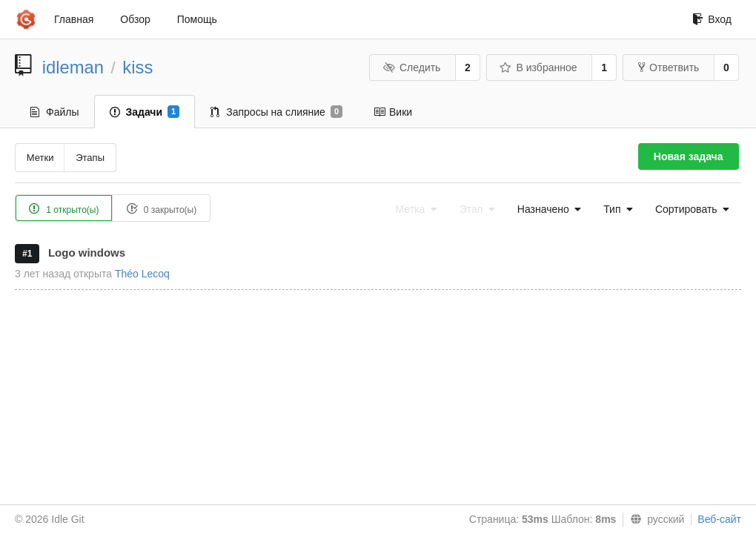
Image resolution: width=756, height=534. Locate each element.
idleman (73, 67)
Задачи (145, 112)
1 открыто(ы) (64, 209)
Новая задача (689, 156)
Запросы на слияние (276, 112)
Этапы (90, 158)
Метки (40, 158)
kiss (137, 67)
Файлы (54, 112)
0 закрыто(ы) (161, 209)
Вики (393, 112)
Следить (411, 67)
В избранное (538, 67)
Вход (712, 19)
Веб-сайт (719, 519)
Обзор (135, 19)
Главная (74, 19)
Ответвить (669, 67)
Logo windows (87, 253)
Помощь (197, 19)
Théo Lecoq (142, 274)
